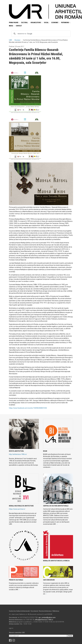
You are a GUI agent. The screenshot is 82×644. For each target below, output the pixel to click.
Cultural (24, 23)
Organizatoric (36, 23)
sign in (11, 628)
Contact (19, 26)
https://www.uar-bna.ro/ (17, 509)
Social (46, 23)
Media (11, 26)
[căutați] (41, 34)
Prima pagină (14, 23)
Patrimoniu (65, 23)
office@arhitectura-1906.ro (44, 620)
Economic (55, 23)
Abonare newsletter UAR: (17, 633)
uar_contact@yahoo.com (47, 617)
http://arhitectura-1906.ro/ (18, 454)
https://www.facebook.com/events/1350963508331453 (28, 408)
